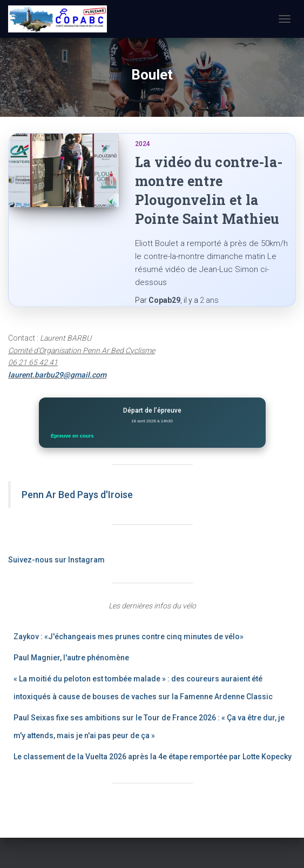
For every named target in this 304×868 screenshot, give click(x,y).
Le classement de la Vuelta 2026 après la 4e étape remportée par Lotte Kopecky (153, 757)
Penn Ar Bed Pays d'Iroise (77, 495)
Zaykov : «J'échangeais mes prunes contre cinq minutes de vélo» (129, 637)
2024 (143, 144)
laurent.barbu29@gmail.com (57, 375)
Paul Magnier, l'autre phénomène (71, 658)
